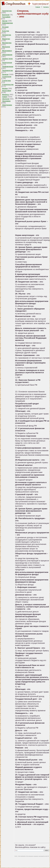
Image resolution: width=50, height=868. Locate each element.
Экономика (6, 101)
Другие (5, 21)
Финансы (6, 95)
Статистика (6, 81)
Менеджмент (7, 51)
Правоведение (8, 67)
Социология (7, 77)
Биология (6, 15)
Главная (38, 7)
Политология (7, 63)
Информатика (7, 23)
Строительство (8, 85)
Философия (7, 91)
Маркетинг (6, 39)
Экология (6, 99)
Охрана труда (7, 59)
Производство (7, 71)
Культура (6, 31)
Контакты (46, 7)
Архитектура (7, 11)
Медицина (6, 47)
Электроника (7, 105)
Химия (5, 97)
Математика (7, 43)
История (5, 27)
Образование (7, 55)
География (6, 17)
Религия (5, 75)
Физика (5, 89)
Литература (7, 35)
